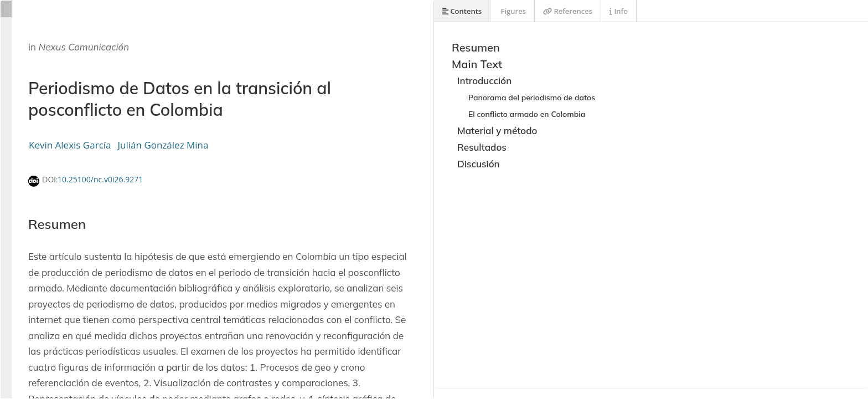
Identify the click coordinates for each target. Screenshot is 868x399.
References (568, 11)
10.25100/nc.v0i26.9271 (100, 179)
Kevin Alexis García (70, 145)
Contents (462, 11)
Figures (512, 11)
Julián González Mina (163, 145)
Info (619, 11)
